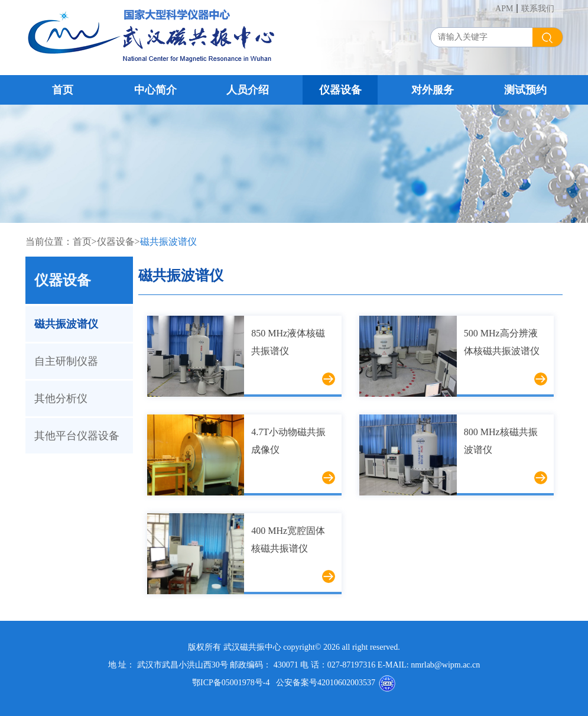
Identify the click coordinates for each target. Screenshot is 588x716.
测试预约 (525, 90)
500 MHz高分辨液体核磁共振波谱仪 (502, 342)
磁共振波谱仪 (168, 242)
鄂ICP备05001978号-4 (231, 683)
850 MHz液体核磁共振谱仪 (288, 342)
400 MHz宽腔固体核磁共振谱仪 (288, 540)
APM (504, 9)
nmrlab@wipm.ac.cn (445, 665)
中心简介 (155, 90)
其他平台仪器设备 (77, 436)
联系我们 (538, 9)
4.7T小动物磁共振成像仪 (288, 441)
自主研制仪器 (66, 361)
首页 (63, 90)
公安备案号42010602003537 (322, 683)
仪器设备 (340, 90)
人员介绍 (248, 90)
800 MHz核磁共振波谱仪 (501, 441)
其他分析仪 (61, 399)
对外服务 (433, 90)
